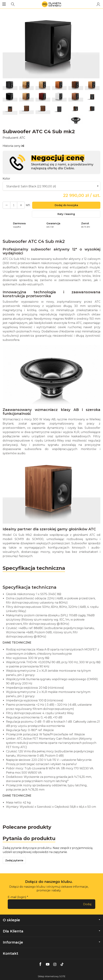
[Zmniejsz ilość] (21, 205)
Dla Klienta (51, 931)
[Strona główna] (51, 4)
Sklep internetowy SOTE (52, 976)
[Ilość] (14, 205)
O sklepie (51, 920)
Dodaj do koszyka (66, 205)
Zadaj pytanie (14, 860)
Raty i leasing (66, 214)
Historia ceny (13, 146)
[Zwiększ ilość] (7, 205)
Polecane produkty (27, 827)
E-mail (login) (17, 897)
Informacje (51, 942)
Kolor (6, 179)
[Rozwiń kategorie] (4, 4)
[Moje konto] (98, 4)
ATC (22, 138)
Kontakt (11, 953)
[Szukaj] (13, 4)
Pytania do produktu (29, 838)
